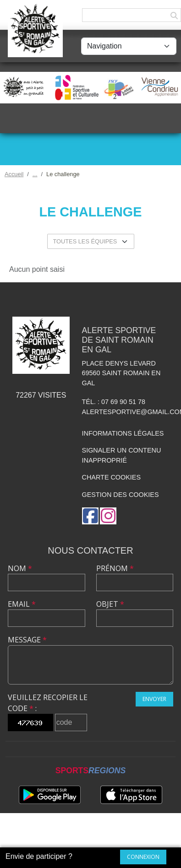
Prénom (115, 568)
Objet (110, 604)
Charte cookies (111, 477)
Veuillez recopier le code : (48, 703)
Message (27, 640)
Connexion (143, 857)
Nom (20, 568)
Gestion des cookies (121, 495)
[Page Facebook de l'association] (90, 516)
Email (22, 604)
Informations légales (123, 433)
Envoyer (154, 699)
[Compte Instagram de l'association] (108, 516)
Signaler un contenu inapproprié (122, 455)
